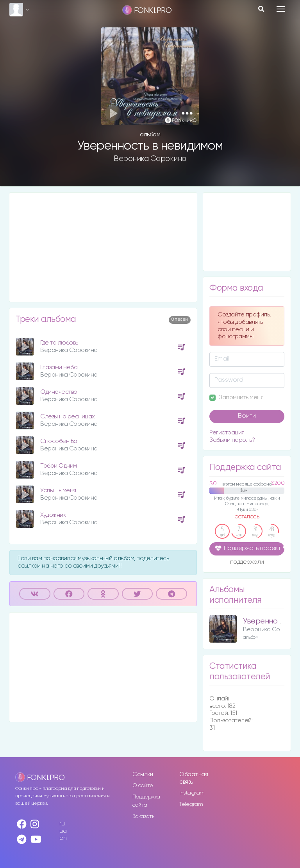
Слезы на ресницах (68, 417)
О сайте (143, 786)
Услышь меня (58, 490)
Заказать (143, 816)
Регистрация (227, 433)
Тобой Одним (59, 466)
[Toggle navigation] (281, 9)
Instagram (192, 793)
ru (62, 824)
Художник (53, 515)
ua (63, 831)
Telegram (191, 804)
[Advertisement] (103, 247)
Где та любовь (59, 343)
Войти (247, 416)
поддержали (247, 563)
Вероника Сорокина (150, 159)
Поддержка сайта (146, 801)
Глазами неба (59, 367)
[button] (187, 113)
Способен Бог (60, 441)
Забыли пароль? (232, 440)
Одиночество (59, 392)
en (63, 838)
